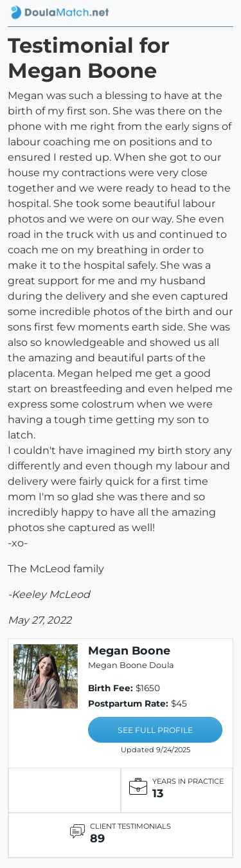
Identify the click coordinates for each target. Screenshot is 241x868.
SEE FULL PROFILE (155, 730)
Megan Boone (129, 650)
